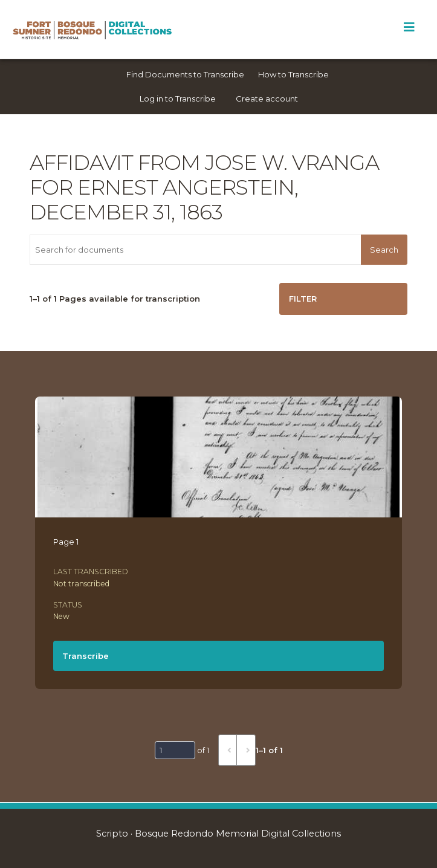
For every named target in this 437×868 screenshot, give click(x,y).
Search (384, 250)
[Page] (175, 750)
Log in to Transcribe (178, 99)
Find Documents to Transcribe (185, 74)
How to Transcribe (293, 74)
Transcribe (86, 656)
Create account (267, 99)
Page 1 (66, 542)
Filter (303, 299)
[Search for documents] (195, 250)
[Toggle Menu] (409, 27)
